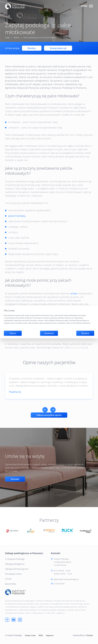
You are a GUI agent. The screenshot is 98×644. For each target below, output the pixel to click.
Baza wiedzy (11, 584)
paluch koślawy (17, 216)
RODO (41, 635)
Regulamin (50, 635)
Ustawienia (49, 333)
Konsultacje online (13, 574)
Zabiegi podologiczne (15, 564)
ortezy (74, 293)
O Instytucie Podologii (15, 559)
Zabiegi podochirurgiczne (17, 569)
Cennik (8, 579)
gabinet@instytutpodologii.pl (66, 579)
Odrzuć (13, 333)
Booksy (32, 48)
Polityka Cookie (30, 635)
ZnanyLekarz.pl (58, 48)
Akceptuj (85, 333)
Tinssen (90, 635)
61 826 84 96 (59, 583)
